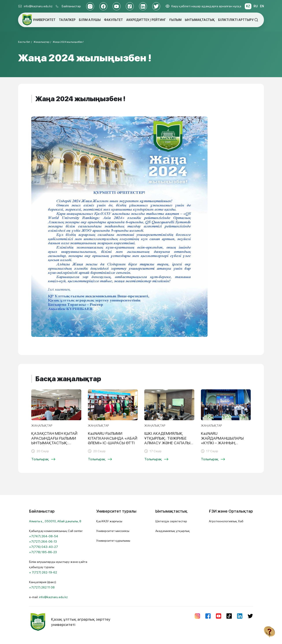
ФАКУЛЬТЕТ (113, 20)
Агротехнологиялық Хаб (226, 521)
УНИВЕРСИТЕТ (44, 20)
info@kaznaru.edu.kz (35, 6)
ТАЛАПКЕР (67, 20)
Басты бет (24, 42)
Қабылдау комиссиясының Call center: (56, 541)
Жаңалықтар (41, 42)
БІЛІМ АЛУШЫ (90, 20)
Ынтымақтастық (171, 511)
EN (262, 6)
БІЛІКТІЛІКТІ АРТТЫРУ (236, 20)
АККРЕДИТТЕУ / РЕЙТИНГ (146, 20)
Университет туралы (116, 511)
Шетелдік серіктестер (171, 521)
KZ (248, 6)
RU (256, 6)
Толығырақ (43, 459)
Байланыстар (71, 6)
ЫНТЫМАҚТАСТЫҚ (200, 20)
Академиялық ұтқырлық (173, 531)
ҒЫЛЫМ (175, 20)
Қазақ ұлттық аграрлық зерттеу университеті (70, 622)
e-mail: (48, 597)
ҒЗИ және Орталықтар (231, 511)
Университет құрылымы (113, 541)
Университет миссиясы (113, 531)
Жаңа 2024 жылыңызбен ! (68, 42)
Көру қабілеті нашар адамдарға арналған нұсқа (203, 6)
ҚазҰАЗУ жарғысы (109, 521)
